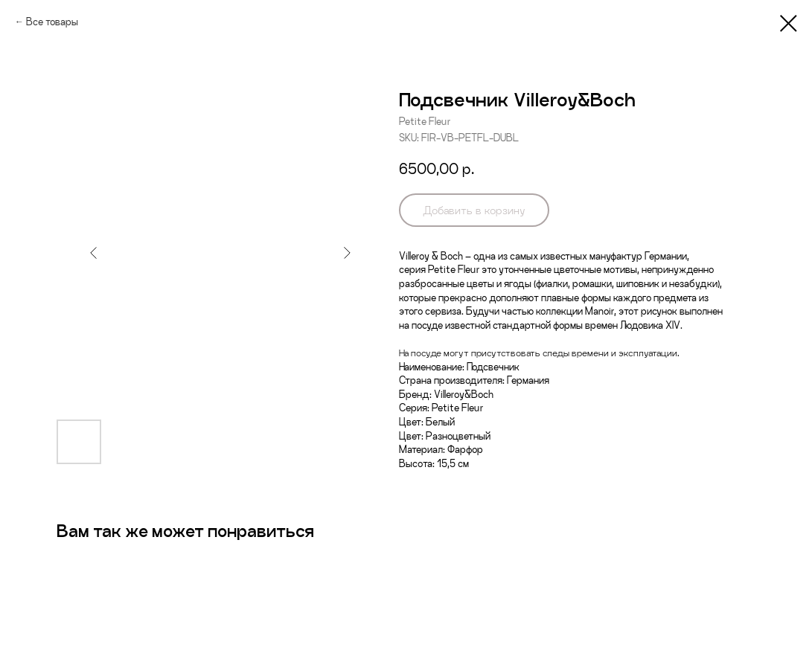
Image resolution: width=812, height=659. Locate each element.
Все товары (52, 22)
